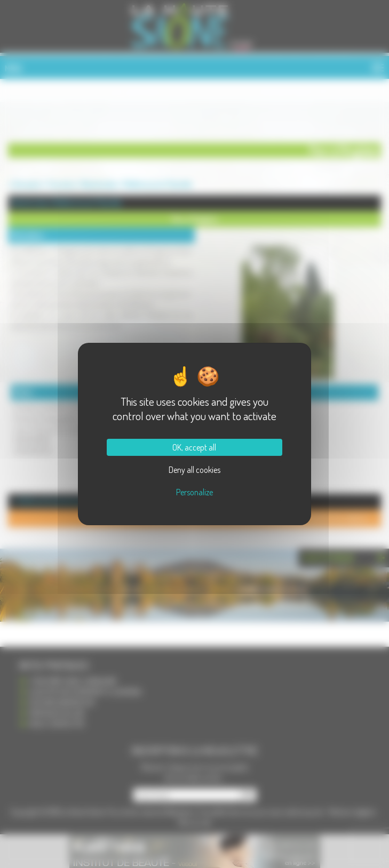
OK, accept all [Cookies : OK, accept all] (194, 447)
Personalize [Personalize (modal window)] (195, 492)
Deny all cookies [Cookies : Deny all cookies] (195, 470)
